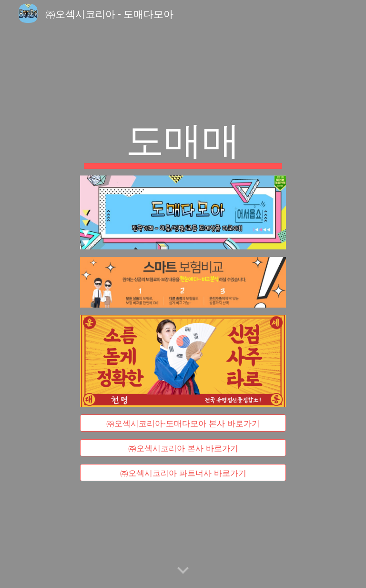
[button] (183, 571)
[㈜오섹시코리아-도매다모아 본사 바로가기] (183, 423)
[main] (183, 141)
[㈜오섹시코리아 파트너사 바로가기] (183, 473)
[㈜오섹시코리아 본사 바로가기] (183, 448)
